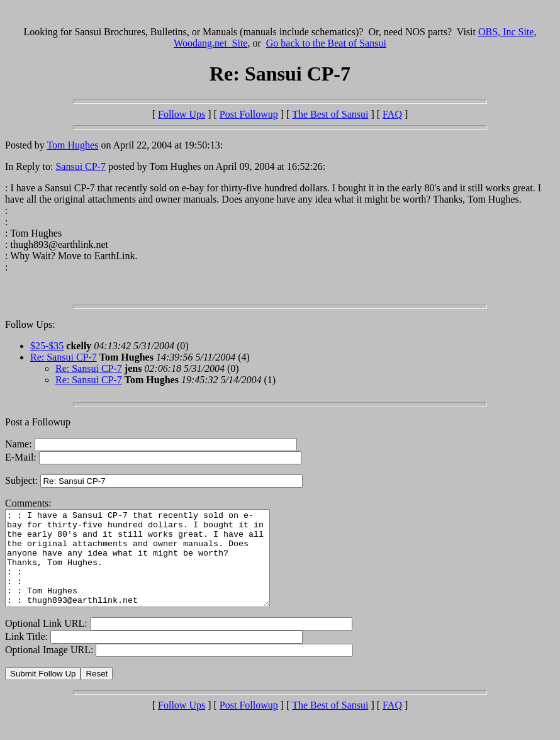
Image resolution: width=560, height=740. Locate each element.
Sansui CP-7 (81, 166)
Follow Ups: (30, 324)
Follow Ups (182, 114)
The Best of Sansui (330, 114)
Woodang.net (210, 43)
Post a (19, 422)
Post (249, 114)
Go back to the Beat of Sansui (326, 43)
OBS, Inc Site (506, 32)
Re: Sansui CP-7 (64, 357)
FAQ (392, 114)
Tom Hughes (72, 145)
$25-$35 (47, 346)
